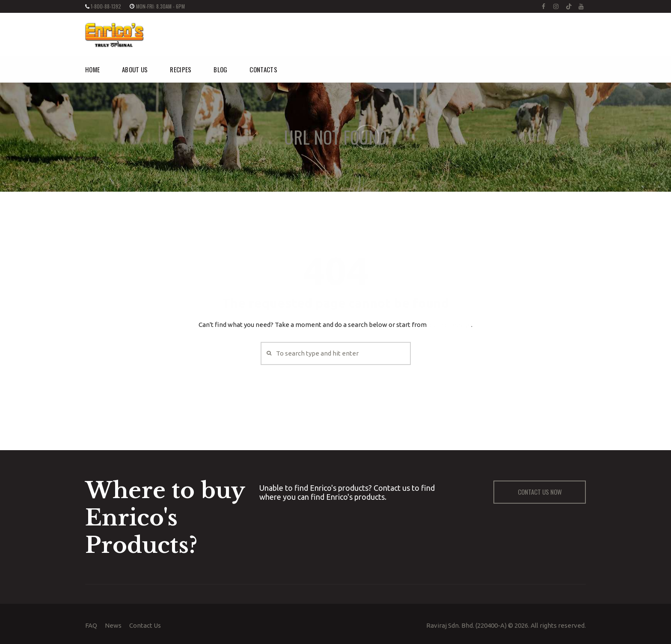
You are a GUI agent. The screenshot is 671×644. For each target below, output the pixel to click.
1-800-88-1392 (106, 6)
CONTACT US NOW (540, 492)
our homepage (450, 325)
